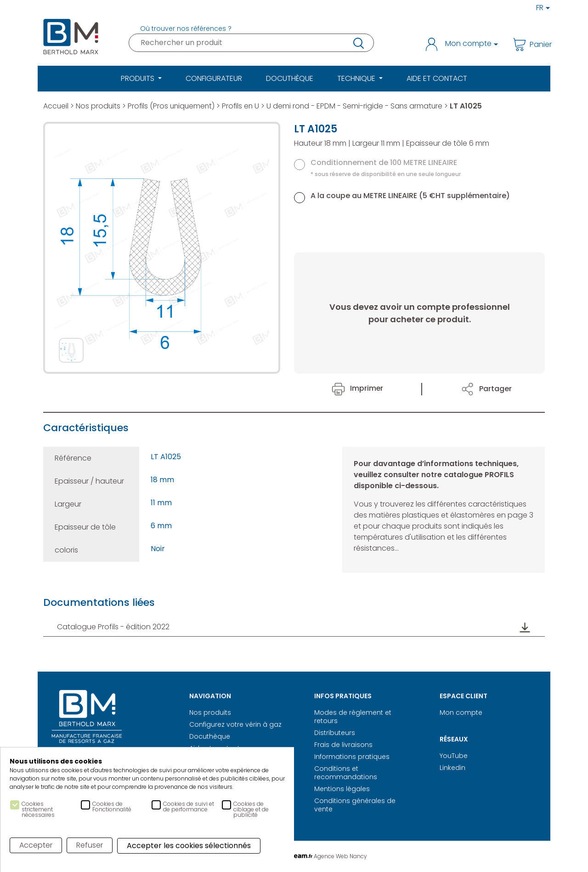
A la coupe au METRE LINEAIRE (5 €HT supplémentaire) (410, 196)
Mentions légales (342, 789)
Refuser (90, 845)
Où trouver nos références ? (186, 28)
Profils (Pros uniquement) (173, 106)
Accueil (56, 106)
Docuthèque (290, 78)
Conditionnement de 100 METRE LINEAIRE (386, 168)
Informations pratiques (352, 757)
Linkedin (452, 768)
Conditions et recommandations (346, 773)
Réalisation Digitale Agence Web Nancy (294, 856)
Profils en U (244, 106)
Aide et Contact (437, 78)
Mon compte (461, 712)
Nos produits (99, 106)
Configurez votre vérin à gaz (235, 724)
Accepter (36, 845)
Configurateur (214, 78)
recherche (358, 43)
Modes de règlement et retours (353, 717)
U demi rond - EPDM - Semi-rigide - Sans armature (359, 106)
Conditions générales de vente (355, 805)
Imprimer (358, 388)
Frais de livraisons (343, 745)
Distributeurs (335, 733)
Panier (529, 44)
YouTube (454, 756)
